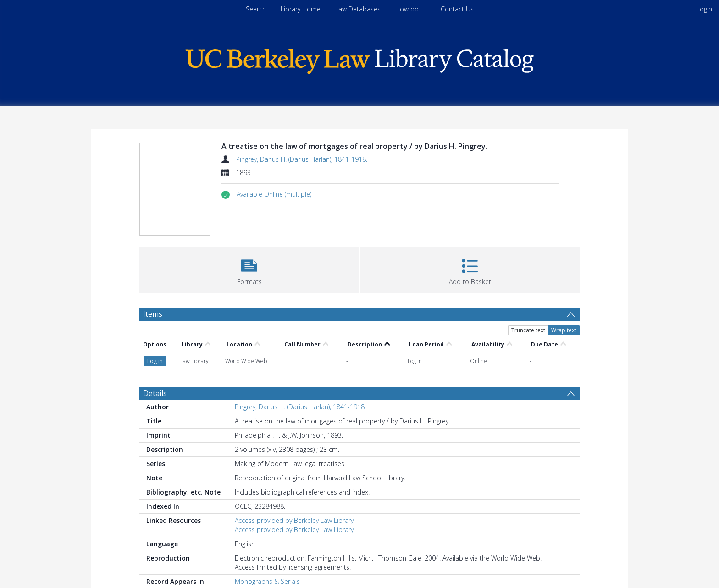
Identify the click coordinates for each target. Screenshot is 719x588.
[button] (274, 194)
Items (153, 314)
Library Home (301, 9)
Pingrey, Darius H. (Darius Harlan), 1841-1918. (302, 159)
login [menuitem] (705, 9)
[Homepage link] (359, 59)
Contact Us (457, 9)
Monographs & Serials (267, 581)
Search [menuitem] (256, 9)
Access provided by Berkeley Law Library (294, 520)
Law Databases (358, 9)
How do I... (411, 9)
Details (155, 393)
